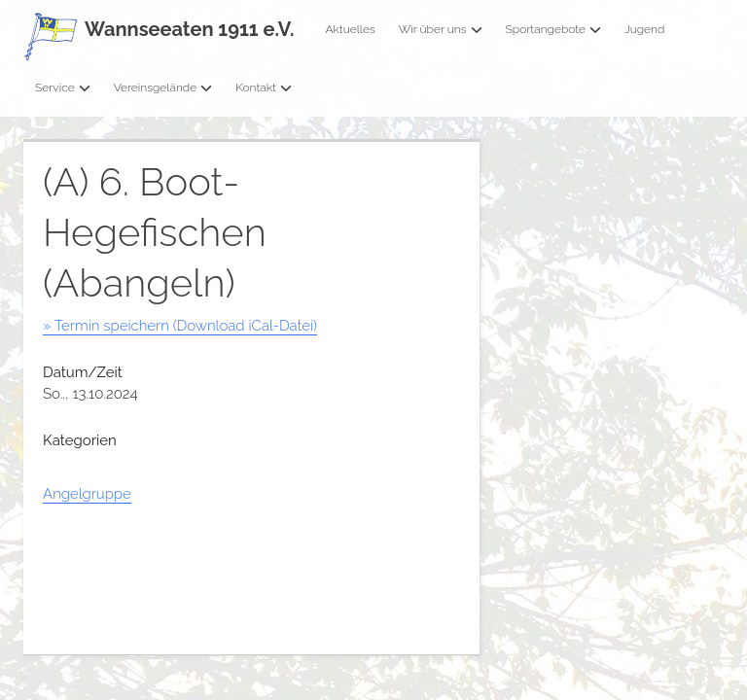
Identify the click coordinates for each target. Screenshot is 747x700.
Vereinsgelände (163, 87)
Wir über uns (441, 29)
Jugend (644, 29)
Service (63, 87)
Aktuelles (350, 29)
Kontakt (264, 87)
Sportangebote (553, 29)
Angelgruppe (87, 494)
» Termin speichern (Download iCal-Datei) (180, 326)
